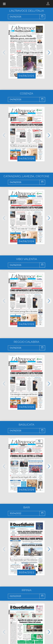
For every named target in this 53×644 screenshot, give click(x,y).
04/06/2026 (26, 76)
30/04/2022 (26, 572)
